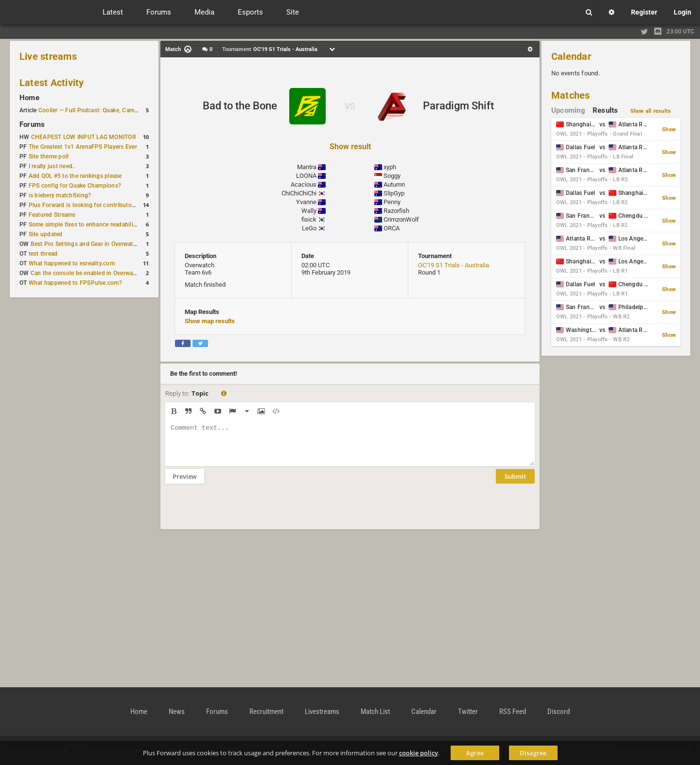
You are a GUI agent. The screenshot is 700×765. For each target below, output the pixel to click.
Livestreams (322, 712)
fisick (309, 219)
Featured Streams (52, 215)
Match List (375, 712)
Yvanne (306, 202)
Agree (475, 753)
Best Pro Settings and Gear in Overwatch (85, 244)
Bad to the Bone (240, 106)
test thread (43, 254)
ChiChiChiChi (299, 193)
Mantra (307, 167)
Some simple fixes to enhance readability (84, 225)
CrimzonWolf (401, 219)
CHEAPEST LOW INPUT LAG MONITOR (84, 137)
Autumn (394, 184)
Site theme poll (49, 156)
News (177, 712)
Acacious (304, 184)
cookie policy (419, 753)
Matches (571, 95)
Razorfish (396, 211)
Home (29, 98)
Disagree (533, 753)
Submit (515, 484)
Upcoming (568, 110)
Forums (32, 124)
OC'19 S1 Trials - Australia (454, 265)
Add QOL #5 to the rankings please (75, 176)
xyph (390, 167)
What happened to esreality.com (72, 263)
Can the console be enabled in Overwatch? (88, 273)
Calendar (571, 56)
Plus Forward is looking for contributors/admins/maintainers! (112, 205)
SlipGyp (394, 193)
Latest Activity (52, 83)
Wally (309, 211)
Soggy (392, 176)
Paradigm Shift (458, 106)
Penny (392, 202)
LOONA (306, 176)
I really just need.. (52, 166)
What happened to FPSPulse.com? (75, 283)
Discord (559, 712)
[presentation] (239, 513)
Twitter (468, 712)
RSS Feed (513, 712)
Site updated (46, 234)
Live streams (48, 56)
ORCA (392, 228)
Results (605, 110)
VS (350, 106)
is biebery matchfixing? (60, 195)
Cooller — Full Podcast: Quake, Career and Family (105, 110)
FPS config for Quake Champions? (75, 186)
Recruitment (266, 712)
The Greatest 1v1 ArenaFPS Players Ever (83, 147)
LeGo (309, 228)
